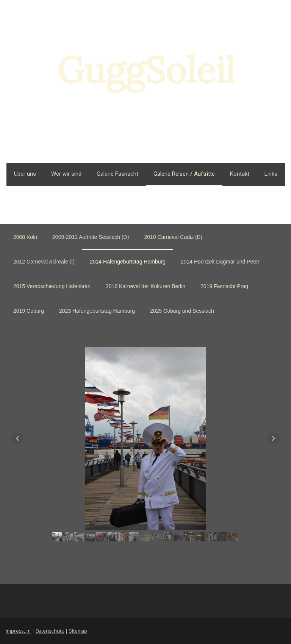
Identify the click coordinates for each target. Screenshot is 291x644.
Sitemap (78, 631)
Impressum (18, 631)
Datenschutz (50, 631)
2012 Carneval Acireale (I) (44, 262)
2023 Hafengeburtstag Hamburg (97, 311)
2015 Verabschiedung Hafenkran (52, 286)
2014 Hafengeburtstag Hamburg (128, 262)
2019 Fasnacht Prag (224, 286)
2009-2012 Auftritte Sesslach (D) (91, 237)
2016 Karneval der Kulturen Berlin (145, 286)
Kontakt (240, 174)
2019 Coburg (29, 311)
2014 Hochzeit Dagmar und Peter (220, 262)
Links (271, 174)
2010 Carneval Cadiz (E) (173, 237)
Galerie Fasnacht (117, 174)
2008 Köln (25, 237)
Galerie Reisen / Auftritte (184, 174)
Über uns (25, 174)
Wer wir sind (66, 174)
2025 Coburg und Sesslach (182, 311)
